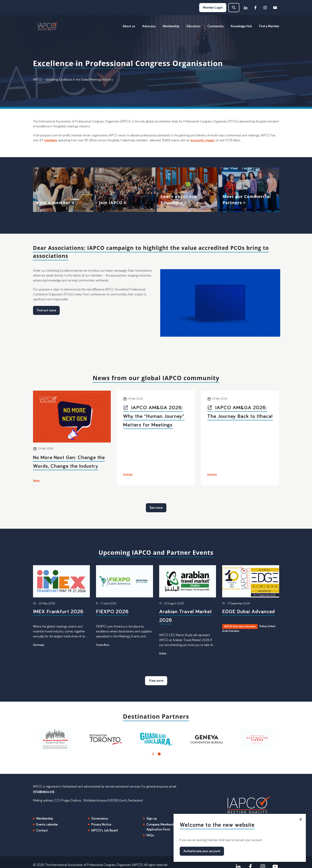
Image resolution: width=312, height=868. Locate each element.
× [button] (301, 819)
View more (63, 190)
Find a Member (269, 26)
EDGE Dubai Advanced (249, 612)
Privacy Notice (101, 825)
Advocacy (149, 26)
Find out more (46, 310)
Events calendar (47, 825)
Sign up (152, 819)
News (36, 481)
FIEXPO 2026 (112, 612)
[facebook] (255, 8)
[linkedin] (246, 8)
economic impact (203, 140)
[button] (234, 8)
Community (215, 26)
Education (193, 26)
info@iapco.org (44, 791)
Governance (100, 819)
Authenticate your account (202, 851)
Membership (171, 26)
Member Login (213, 8)
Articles (128, 475)
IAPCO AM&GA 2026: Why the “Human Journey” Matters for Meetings (154, 416)
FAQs (150, 835)
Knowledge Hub (241, 26)
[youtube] (275, 8)
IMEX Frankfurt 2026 (58, 612)
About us (129, 26)
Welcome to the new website (217, 825)
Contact (42, 830)
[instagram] (265, 8)
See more (156, 508)
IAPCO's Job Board (104, 830)
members (50, 140)
